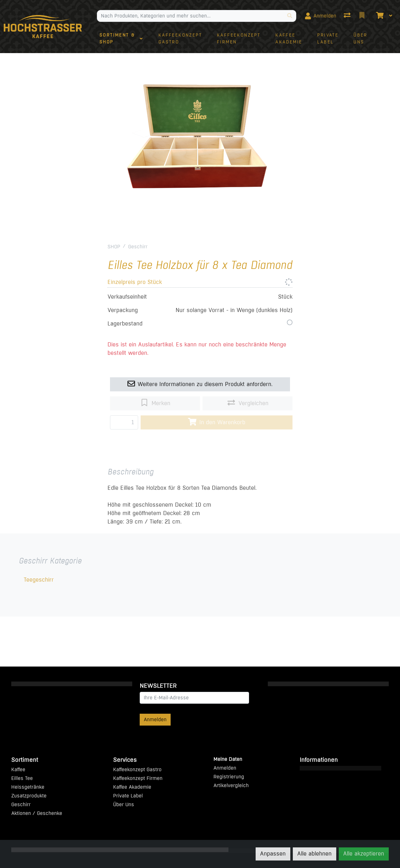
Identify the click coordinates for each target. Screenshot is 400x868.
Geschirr (138, 247)
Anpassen (273, 854)
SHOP (114, 247)
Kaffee (18, 769)
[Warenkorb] (379, 16)
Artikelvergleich (231, 785)
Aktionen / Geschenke (37, 813)
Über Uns (124, 804)
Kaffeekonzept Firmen (138, 778)
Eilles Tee (22, 778)
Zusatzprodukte (29, 796)
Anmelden (155, 719)
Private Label (128, 796)
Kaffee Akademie (132, 787)
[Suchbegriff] (190, 16)
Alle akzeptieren (364, 854)
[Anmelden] (321, 16)
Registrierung (229, 777)
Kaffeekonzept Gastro (137, 769)
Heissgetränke (28, 787)
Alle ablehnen (314, 854)
